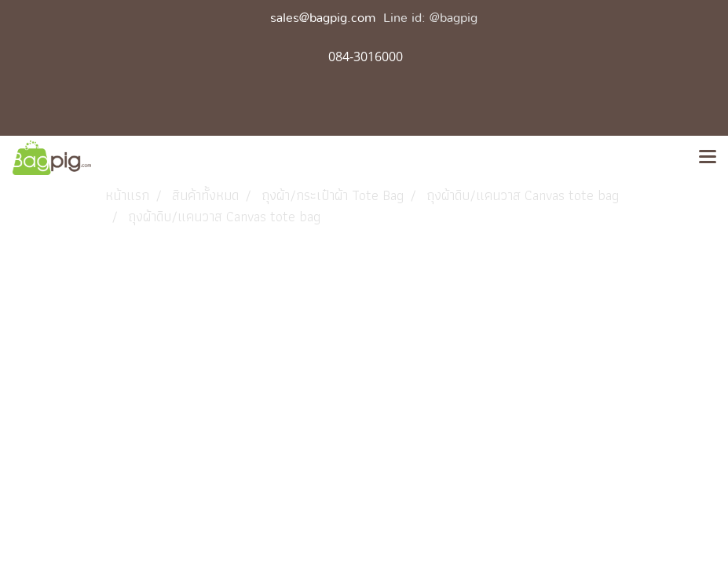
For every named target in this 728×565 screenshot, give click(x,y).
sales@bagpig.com (323, 18)
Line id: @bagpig (430, 18)
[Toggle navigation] (708, 158)
